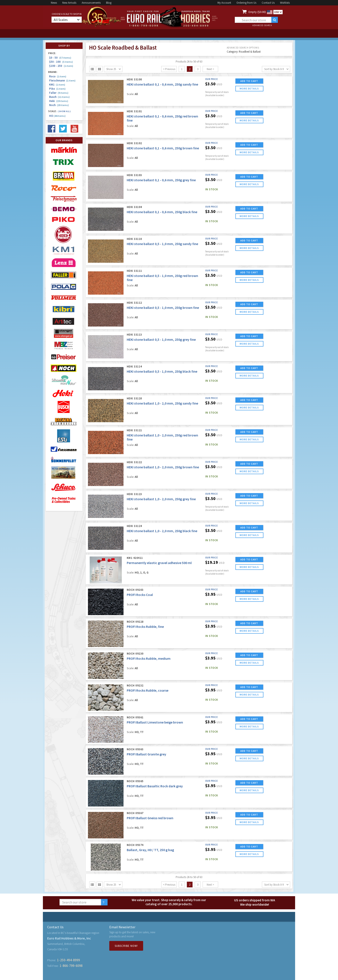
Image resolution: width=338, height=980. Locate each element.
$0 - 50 (60, 58)
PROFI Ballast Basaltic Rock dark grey (155, 786)
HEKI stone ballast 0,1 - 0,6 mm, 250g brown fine (163, 148)
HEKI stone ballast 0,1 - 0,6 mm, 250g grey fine (161, 180)
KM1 (57, 85)
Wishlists (285, 3)
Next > (210, 69)
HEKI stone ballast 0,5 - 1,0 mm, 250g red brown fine (162, 278)
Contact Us (268, 3)
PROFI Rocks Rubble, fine (145, 627)
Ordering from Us (246, 3)
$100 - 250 (61, 66)
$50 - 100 (61, 62)
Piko (57, 89)
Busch (59, 97)
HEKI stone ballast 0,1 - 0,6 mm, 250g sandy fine (162, 84)
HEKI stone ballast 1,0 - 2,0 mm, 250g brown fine (163, 467)
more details (249, 88)
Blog (109, 3)
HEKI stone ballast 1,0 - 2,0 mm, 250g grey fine (161, 499)
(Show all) (64, 111)
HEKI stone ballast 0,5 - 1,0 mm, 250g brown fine (163, 308)
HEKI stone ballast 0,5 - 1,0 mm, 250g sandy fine (162, 244)
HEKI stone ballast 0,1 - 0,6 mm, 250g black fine (162, 212)
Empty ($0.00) (257, 12)
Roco (58, 76)
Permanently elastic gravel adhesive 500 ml (159, 563)
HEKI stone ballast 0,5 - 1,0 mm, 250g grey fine (161, 339)
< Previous (169, 69)
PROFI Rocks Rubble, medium (149, 658)
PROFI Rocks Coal (140, 595)
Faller (59, 93)
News (54, 3)
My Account (224, 3)
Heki (59, 101)
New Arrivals (69, 3)
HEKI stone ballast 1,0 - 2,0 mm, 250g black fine (162, 531)
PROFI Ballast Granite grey (146, 754)
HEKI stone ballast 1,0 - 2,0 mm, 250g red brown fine (162, 437)
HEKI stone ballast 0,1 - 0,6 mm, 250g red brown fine (162, 118)
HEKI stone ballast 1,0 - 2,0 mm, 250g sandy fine (162, 403)
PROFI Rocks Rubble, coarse (148, 690)
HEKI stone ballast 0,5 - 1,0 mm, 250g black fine (162, 371)
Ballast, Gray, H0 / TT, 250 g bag (150, 850)
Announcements (91, 3)
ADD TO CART (249, 81)
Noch (59, 105)
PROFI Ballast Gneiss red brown (150, 818)
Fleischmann (62, 80)
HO (57, 116)
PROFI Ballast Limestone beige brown (155, 722)
